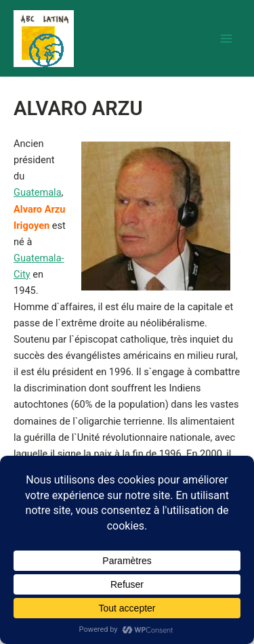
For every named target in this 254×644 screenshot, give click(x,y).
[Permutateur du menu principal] (226, 39)
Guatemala (38, 192)
